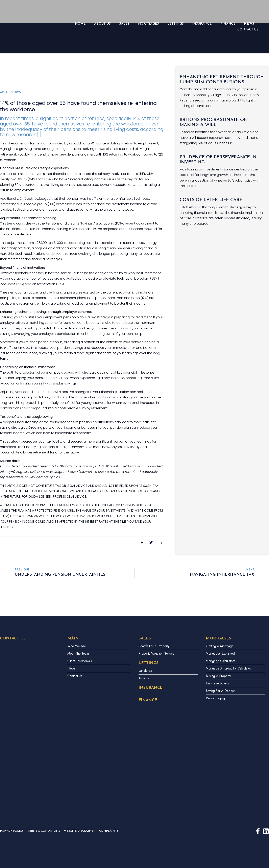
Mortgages (148, 24)
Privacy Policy (12, 831)
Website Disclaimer (80, 831)
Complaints (109, 831)
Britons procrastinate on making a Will (214, 122)
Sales (124, 24)
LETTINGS (176, 24)
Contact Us (248, 30)
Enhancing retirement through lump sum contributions (222, 80)
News (249, 24)
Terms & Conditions (44, 831)
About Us (102, 24)
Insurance (202, 24)
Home (80, 24)
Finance (228, 24)
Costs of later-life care (211, 200)
